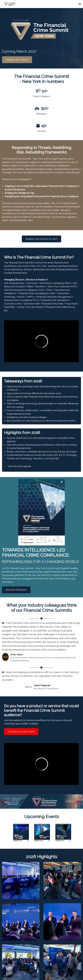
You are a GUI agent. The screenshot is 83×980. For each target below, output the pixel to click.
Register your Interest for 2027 (41, 239)
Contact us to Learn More (21, 731)
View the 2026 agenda (19, 466)
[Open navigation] (80, 4)
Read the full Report (16, 590)
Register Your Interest (17, 60)
